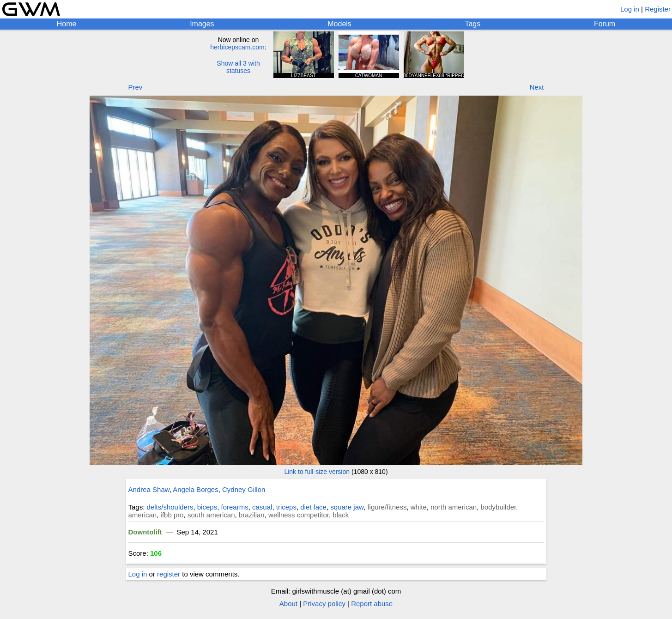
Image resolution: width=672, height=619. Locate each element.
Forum (605, 24)
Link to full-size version (317, 472)
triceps (286, 507)
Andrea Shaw (149, 489)
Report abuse (372, 604)
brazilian (252, 515)
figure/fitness (387, 507)
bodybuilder (499, 507)
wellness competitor (299, 515)
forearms (234, 507)
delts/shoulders (170, 507)
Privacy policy (324, 604)
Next (537, 87)
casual (262, 507)
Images (202, 24)
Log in (630, 9)
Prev (136, 87)
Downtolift (145, 532)
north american (454, 507)
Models (339, 24)
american (143, 515)
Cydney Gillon (244, 489)
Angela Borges (195, 489)
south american (211, 515)
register (169, 574)
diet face (313, 507)
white (419, 507)
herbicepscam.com (237, 47)
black (341, 515)
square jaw (347, 507)
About (288, 604)
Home (67, 24)
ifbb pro (172, 515)
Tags (472, 24)
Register (658, 9)
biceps (207, 507)
